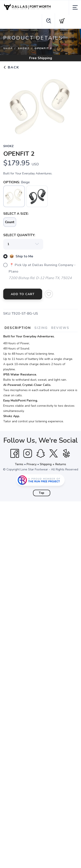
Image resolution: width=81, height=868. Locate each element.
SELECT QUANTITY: (19, 235)
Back (11, 67)
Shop (8, 48)
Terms (19, 464)
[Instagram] (28, 454)
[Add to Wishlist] (49, 294)
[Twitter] (54, 454)
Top (42, 493)
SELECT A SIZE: (16, 214)
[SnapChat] (41, 454)
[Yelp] (67, 454)
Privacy (32, 464)
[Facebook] (15, 454)
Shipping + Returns (53, 464)
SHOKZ (24, 48)
